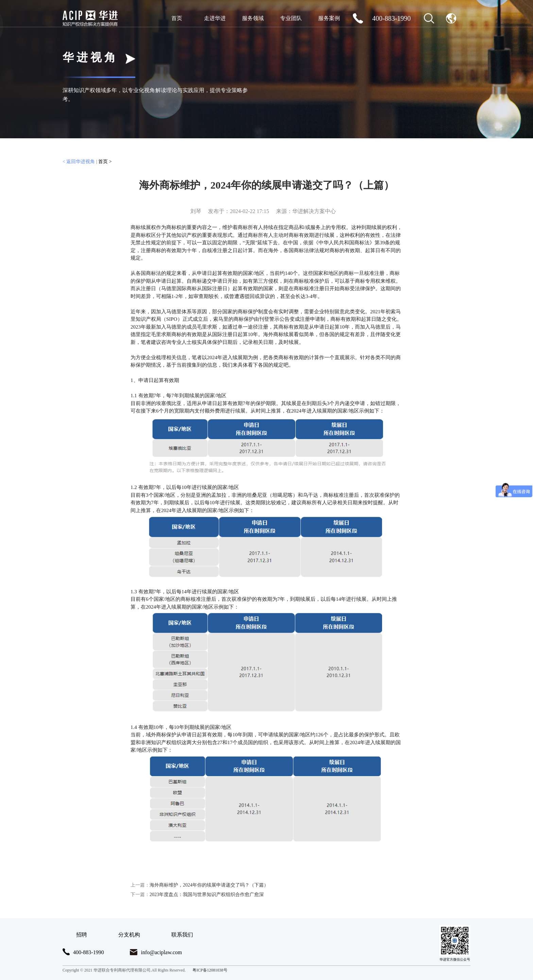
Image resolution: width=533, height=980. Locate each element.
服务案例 (329, 18)
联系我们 (182, 935)
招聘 (82, 935)
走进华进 (215, 18)
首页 (177, 18)
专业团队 (291, 18)
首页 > (105, 162)
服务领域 (253, 18)
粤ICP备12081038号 (210, 970)
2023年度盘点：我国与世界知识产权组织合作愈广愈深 (197, 895)
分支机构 (129, 935)
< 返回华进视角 (79, 162)
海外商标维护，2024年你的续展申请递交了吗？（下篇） (200, 885)
